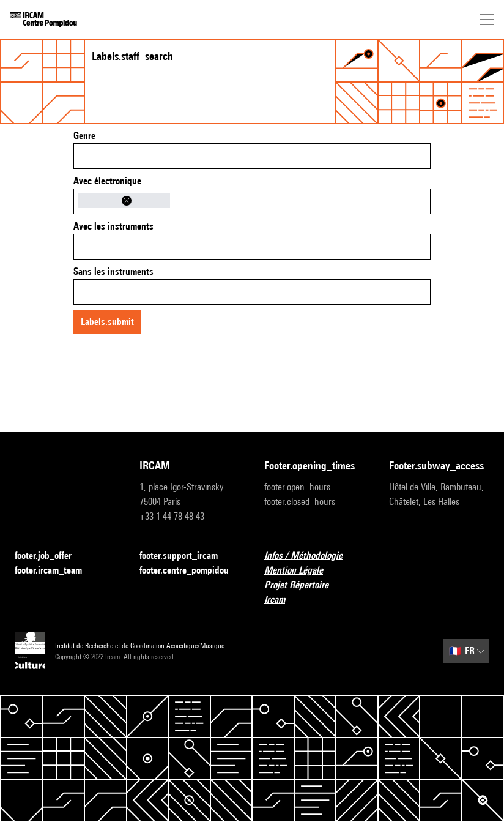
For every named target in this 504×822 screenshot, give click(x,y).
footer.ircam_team (56, 571)
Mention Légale (301, 571)
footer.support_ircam (186, 556)
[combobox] (252, 156)
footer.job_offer (50, 556)
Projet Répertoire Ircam (314, 592)
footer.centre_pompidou (190, 571)
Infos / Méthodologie (311, 556)
